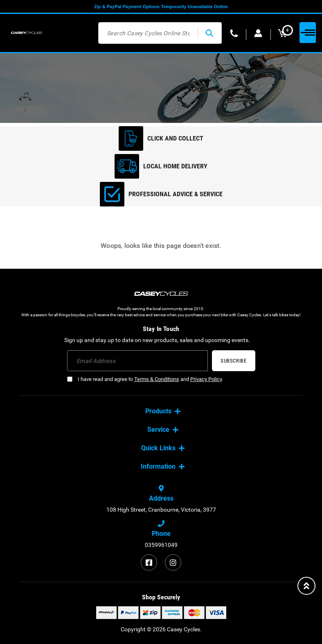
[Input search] (148, 33)
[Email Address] (138, 361)
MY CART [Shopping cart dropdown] (285, 33)
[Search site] (209, 33)
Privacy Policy (206, 379)
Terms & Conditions (157, 379)
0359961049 (161, 545)
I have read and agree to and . (145, 379)
